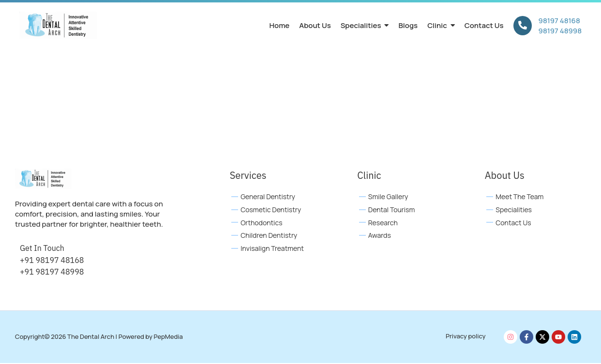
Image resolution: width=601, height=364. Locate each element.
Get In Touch (42, 249)
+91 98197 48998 (52, 272)
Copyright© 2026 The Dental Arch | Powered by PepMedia (99, 337)
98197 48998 (560, 31)
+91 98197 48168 (52, 261)
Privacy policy (466, 336)
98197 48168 (559, 21)
